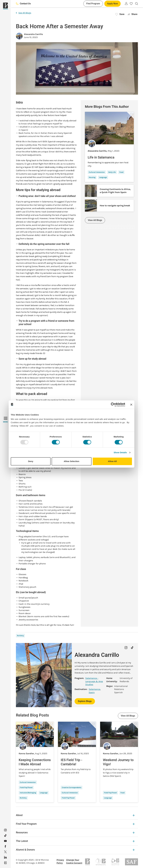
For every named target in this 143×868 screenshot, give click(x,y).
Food (121, 172)
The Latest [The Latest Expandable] (75, 841)
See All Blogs (24, 13)
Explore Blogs (85, 701)
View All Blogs (95, 220)
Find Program (93, 4)
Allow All (112, 461)
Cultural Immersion (97, 172)
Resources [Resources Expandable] (75, 832)
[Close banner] (131, 405)
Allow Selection (72, 461)
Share (133, 14)
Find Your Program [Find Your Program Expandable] (75, 824)
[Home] (5, 6)
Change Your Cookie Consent (74, 861)
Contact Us (23, 4)
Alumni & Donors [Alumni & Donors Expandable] (75, 850)
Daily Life (112, 172)
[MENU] (6, 420)
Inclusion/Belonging (28, 793)
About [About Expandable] (75, 815)
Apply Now (112, 4)
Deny (31, 461)
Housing (92, 177)
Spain (92, 692)
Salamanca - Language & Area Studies (94, 681)
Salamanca (94, 689)
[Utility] (126, 3)
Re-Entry (20, 636)
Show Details (120, 452)
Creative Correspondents (72, 788)
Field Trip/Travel (26, 788)
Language (103, 177)
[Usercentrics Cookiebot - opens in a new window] (113, 405)
